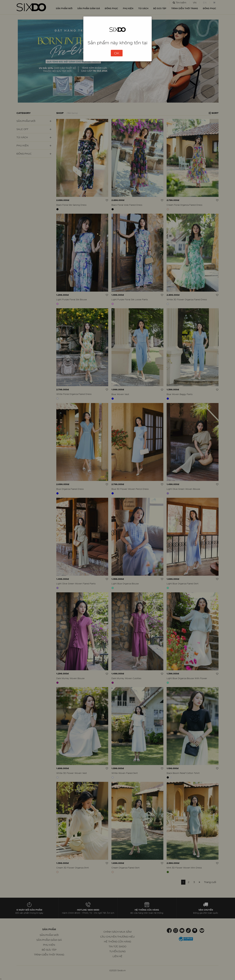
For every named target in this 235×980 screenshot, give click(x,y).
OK (117, 53)
